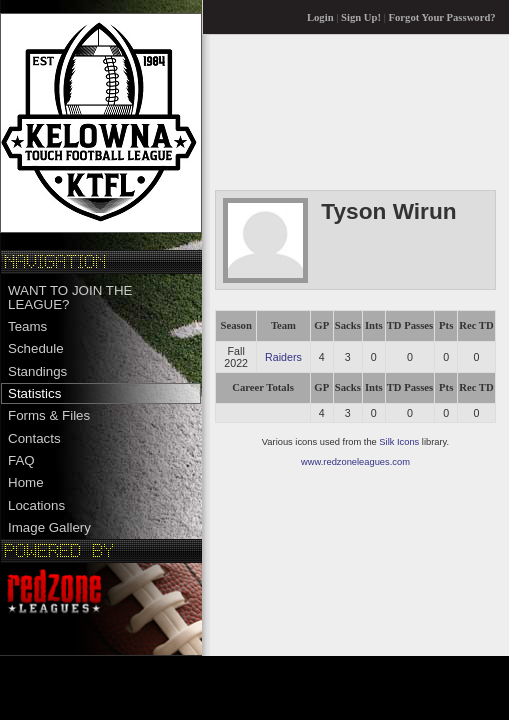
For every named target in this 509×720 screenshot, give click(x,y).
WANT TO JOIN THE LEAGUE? (70, 297)
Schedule (36, 348)
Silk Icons (399, 442)
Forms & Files (49, 415)
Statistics (34, 393)
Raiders (283, 357)
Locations (36, 505)
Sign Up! (361, 17)
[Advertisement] (294, 111)
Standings (37, 371)
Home (26, 482)
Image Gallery (49, 527)
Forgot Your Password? (442, 17)
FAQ (21, 460)
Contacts (34, 438)
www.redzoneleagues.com (355, 462)
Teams (27, 326)
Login (320, 17)
